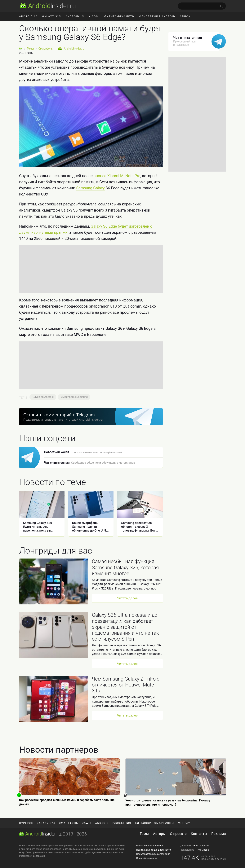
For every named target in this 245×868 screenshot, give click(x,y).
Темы (144, 834)
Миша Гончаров (200, 846)
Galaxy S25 (52, 16)
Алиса (185, 16)
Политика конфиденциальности (154, 850)
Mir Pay (184, 823)
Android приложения (113, 823)
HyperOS (26, 823)
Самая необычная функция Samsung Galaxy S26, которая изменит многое (125, 567)
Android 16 (28, 16)
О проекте (178, 834)
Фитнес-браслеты (120, 16)
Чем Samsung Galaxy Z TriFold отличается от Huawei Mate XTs (126, 685)
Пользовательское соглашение (153, 854)
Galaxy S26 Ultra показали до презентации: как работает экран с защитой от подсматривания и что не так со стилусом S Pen (125, 627)
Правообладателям (147, 858)
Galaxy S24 (46, 823)
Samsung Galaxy (90, 188)
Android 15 (75, 16)
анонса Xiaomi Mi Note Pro (117, 176)
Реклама (219, 834)
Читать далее (127, 598)
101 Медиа (203, 850)
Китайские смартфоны (155, 823)
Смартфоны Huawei (75, 823)
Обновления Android (157, 16)
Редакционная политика (149, 846)
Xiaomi (94, 16)
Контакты (199, 834)
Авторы (159, 834)
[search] (202, 6)
